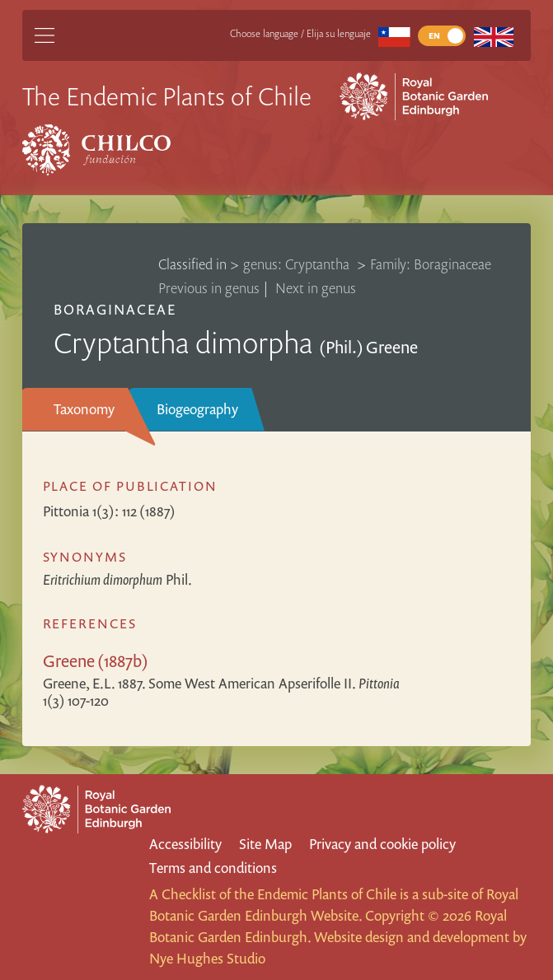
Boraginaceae (115, 309)
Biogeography (197, 409)
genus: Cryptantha (298, 264)
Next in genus (316, 288)
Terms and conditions (213, 868)
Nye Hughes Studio (207, 958)
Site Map (265, 844)
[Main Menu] (45, 35)
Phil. (117, 579)
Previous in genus (209, 288)
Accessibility (185, 844)
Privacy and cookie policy (382, 844)
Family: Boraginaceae (431, 264)
